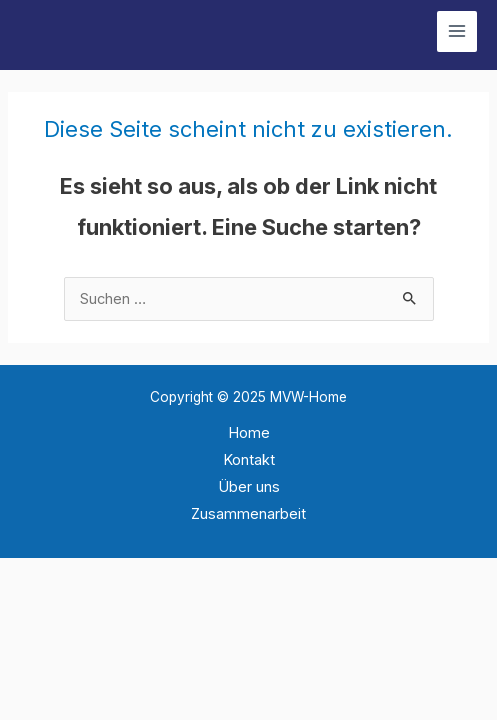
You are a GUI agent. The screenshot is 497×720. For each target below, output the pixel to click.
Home (249, 433)
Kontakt (249, 460)
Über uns (249, 487)
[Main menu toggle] (457, 31)
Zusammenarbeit (248, 514)
